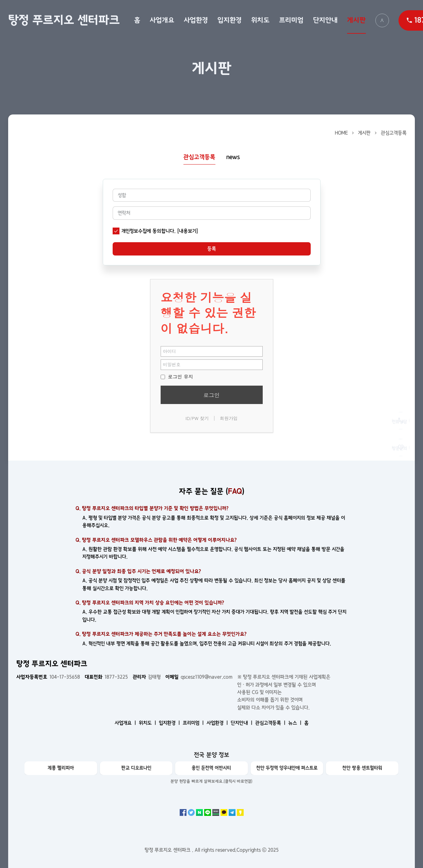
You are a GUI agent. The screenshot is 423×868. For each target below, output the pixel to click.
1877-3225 (106, 677)
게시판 (356, 20)
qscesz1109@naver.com (199, 677)
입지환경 (230, 20)
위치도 (260, 20)
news (233, 157)
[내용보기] (188, 231)
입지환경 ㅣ (170, 723)
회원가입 (229, 418)
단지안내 (325, 20)
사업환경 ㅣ (218, 723)
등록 (212, 249)
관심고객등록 (394, 133)
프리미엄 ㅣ (194, 723)
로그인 (212, 395)
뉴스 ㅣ (296, 723)
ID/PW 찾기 (197, 418)
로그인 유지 (177, 376)
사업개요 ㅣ (126, 723)
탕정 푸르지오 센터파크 (64, 20)
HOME (341, 133)
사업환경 (196, 20)
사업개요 (162, 20)
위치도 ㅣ (148, 723)
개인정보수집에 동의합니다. (149, 231)
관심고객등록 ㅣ (271, 723)
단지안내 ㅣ (242, 723)
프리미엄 (291, 20)
